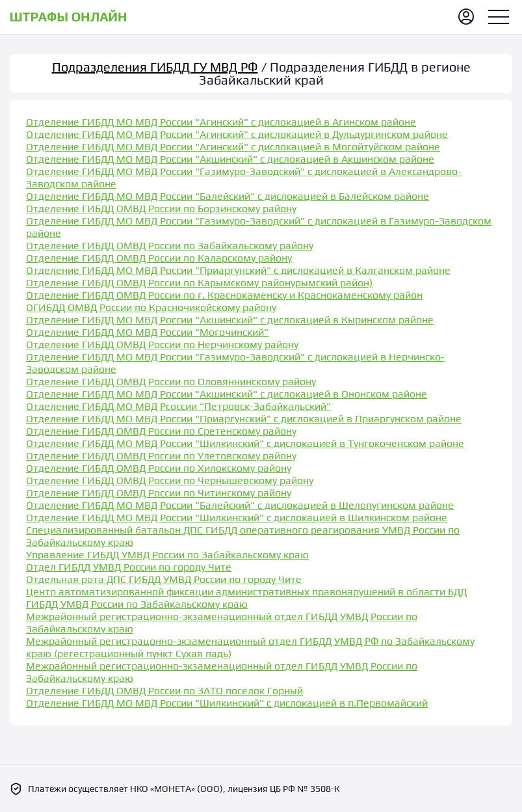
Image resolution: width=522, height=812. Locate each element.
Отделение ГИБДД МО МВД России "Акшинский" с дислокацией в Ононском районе (227, 394)
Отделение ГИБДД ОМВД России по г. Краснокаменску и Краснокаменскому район (224, 295)
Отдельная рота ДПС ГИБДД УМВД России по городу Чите (164, 579)
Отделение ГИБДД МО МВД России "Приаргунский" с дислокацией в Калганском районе (238, 270)
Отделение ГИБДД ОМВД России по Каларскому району (159, 258)
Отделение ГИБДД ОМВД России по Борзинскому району (161, 209)
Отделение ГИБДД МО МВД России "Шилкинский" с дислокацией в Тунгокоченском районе (245, 443)
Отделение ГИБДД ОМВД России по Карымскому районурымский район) (199, 283)
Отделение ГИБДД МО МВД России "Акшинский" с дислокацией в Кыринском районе (230, 320)
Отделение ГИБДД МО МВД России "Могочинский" (147, 332)
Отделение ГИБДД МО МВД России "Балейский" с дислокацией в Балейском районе (228, 196)
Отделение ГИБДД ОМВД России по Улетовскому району (161, 456)
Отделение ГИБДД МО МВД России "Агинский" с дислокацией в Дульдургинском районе (237, 134)
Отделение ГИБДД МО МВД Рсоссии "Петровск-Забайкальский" (178, 406)
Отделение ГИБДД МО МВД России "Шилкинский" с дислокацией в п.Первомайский (227, 703)
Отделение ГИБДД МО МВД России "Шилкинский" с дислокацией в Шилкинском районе (237, 518)
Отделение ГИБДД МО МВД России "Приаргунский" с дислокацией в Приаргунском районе (244, 419)
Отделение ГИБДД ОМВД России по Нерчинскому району (162, 345)
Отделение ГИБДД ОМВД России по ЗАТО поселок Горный (164, 691)
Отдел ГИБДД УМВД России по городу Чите (129, 567)
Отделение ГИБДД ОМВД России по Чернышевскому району (170, 480)
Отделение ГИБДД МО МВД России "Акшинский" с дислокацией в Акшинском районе (230, 159)
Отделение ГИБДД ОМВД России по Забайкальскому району (170, 246)
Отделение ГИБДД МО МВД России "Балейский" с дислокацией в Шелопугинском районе (240, 505)
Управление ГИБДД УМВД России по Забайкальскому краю (167, 555)
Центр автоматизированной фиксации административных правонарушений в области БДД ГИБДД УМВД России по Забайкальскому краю (246, 598)
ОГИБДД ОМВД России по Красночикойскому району (151, 307)
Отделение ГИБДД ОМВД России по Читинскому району (159, 493)
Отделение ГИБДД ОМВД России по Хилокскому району (159, 468)
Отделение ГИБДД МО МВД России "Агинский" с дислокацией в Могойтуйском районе (233, 147)
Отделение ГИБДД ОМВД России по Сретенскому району (161, 431)
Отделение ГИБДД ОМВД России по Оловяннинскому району (171, 382)
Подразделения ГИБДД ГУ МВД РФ (155, 67)
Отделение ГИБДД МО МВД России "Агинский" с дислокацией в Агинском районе (221, 122)
